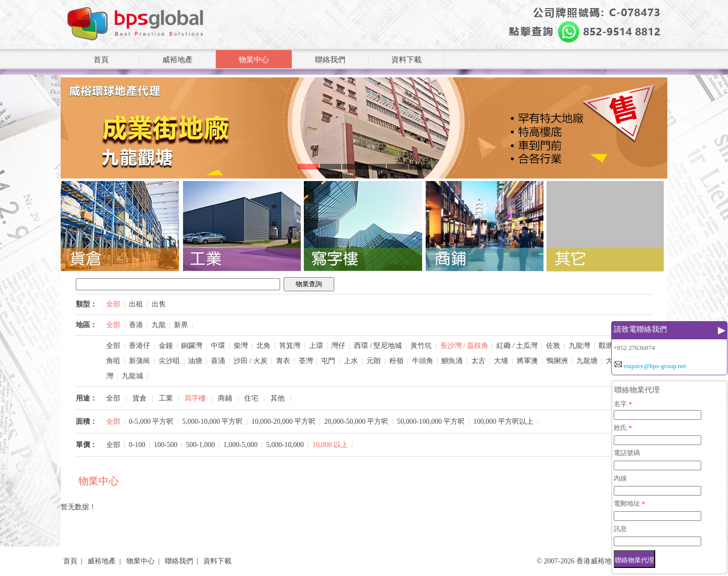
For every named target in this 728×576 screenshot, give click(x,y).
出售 (159, 304)
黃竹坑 (421, 346)
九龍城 (132, 376)
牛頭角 (423, 361)
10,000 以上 (330, 445)
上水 (351, 361)
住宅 (251, 398)
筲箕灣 (290, 346)
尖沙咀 (169, 361)
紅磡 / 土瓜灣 (517, 346)
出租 (136, 304)
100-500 (166, 445)
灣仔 (338, 346)
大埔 (501, 361)
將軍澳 (527, 361)
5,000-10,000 (285, 445)
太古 (478, 361)
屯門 (328, 361)
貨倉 (140, 398)
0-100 (137, 445)
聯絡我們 (330, 60)
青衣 (283, 361)
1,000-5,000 (241, 445)
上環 (316, 346)
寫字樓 (195, 398)
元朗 (374, 361)
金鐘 (166, 346)
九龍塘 (587, 361)
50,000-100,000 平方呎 (431, 422)
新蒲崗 (140, 361)
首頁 (101, 60)
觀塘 (606, 346)
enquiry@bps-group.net (655, 366)
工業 (166, 398)
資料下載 (406, 60)
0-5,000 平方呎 (151, 422)
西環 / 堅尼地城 (378, 346)
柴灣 (241, 346)
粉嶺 (396, 361)
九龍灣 (579, 346)
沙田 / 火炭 (251, 361)
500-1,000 (200, 445)
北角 (263, 346)
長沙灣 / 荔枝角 (464, 346)
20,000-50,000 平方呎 (356, 422)
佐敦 (553, 346)
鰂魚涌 (452, 361)
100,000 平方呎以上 (503, 422)
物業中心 (254, 60)
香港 (136, 325)
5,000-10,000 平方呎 (212, 422)
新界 (181, 325)
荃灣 (306, 361)
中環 (218, 346)
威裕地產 (177, 60)
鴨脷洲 (557, 361)
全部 (113, 304)
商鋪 (225, 398)
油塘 (195, 361)
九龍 (159, 325)
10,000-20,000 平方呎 (283, 422)
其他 (278, 398)
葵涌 (218, 361)
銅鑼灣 (192, 346)
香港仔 (140, 346)
